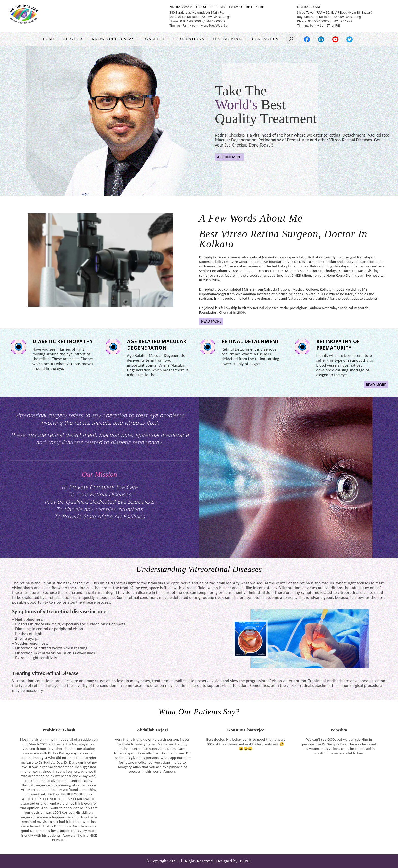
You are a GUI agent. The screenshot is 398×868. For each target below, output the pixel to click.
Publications (189, 39)
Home (49, 39)
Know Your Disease (115, 39)
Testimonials (228, 39)
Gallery (155, 39)
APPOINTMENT (229, 157)
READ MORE (211, 321)
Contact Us (265, 39)
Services (74, 39)
